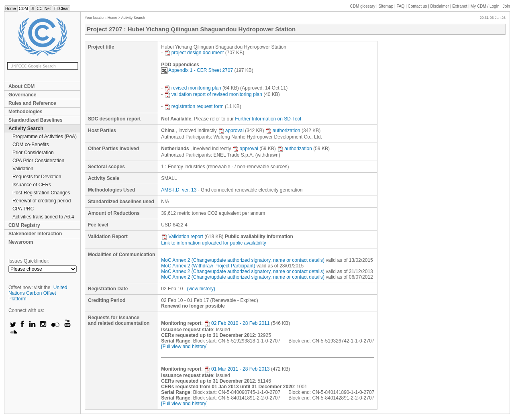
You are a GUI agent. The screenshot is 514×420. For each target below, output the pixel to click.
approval (231, 130)
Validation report (182, 237)
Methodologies (25, 112)
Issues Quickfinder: (29, 261)
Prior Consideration (33, 153)
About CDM (21, 86)
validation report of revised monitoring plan (213, 94)
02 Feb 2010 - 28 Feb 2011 (237, 323)
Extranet (460, 6)
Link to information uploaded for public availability (214, 243)
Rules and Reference (32, 103)
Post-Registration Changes (41, 193)
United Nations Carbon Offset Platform (38, 293)
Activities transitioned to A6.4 (43, 217)
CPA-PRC (23, 209)
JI (32, 9)
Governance (22, 95)
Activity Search (26, 128)
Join (506, 6)
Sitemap (386, 6)
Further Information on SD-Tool (268, 119)
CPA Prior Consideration (38, 161)
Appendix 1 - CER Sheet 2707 (197, 70)
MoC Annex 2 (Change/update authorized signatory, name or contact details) (243, 260)
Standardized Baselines (36, 120)
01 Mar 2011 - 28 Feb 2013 (237, 369)
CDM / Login (485, 6)
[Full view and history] (184, 347)
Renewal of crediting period (42, 201)
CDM (23, 9)
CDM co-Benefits (31, 145)
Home (11, 9)
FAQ (400, 6)
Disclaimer (440, 6)
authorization (283, 130)
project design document (194, 53)
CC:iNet (44, 9)
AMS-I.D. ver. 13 (179, 190)
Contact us (418, 6)
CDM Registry (24, 225)
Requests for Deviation (37, 177)
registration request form (194, 106)
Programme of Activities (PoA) (45, 137)
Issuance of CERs (32, 185)
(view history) (201, 289)
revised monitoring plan (193, 88)
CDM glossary (363, 6)
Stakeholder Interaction (35, 234)
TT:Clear (61, 9)
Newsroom (21, 242)
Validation (23, 169)
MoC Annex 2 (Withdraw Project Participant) (208, 266)
